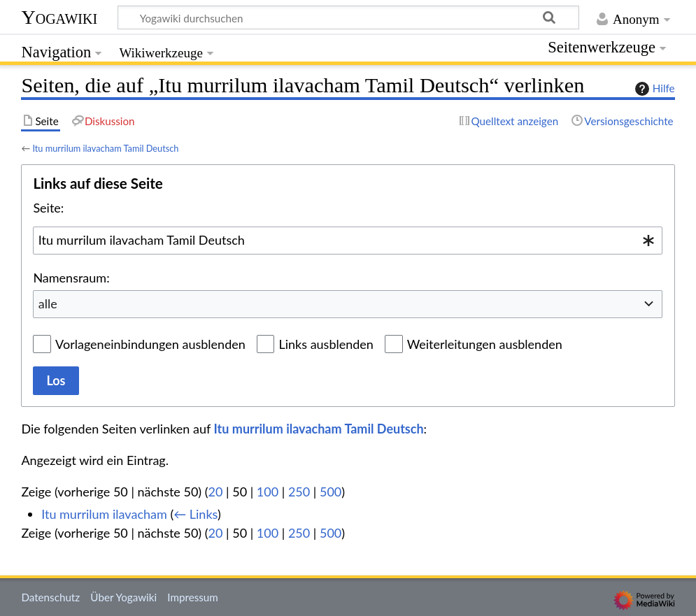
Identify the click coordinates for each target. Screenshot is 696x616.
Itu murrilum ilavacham (104, 514)
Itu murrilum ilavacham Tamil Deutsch (105, 148)
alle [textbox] (48, 303)
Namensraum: (71, 278)
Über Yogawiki (123, 597)
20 (216, 492)
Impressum (193, 597)
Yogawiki (59, 17)
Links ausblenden (326, 344)
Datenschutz (50, 597)
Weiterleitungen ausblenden (485, 344)
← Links (196, 514)
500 (331, 492)
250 (299, 492)
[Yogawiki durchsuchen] (348, 17)
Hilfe (653, 89)
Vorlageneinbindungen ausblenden (150, 344)
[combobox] (348, 241)
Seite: (48, 208)
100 (268, 492)
